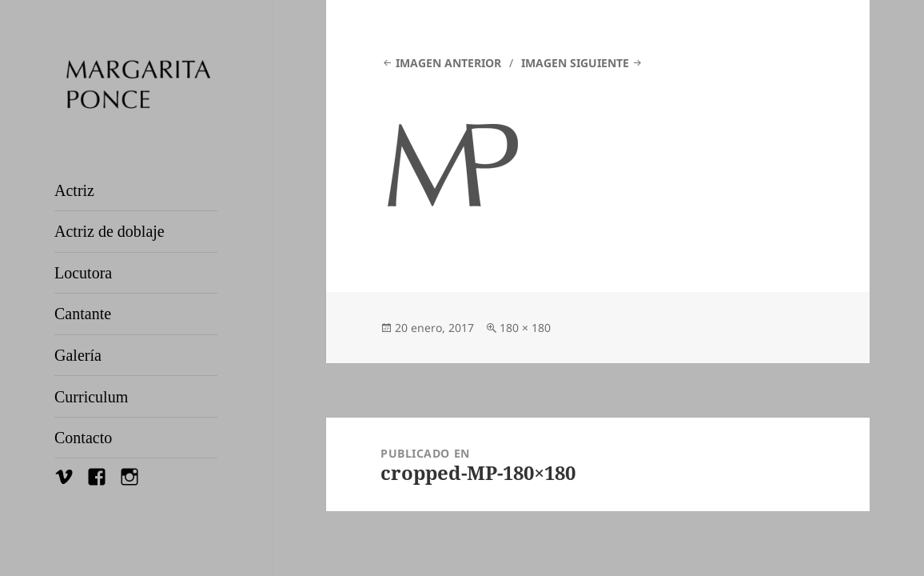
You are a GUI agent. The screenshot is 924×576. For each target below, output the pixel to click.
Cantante (83, 314)
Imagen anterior (448, 63)
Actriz (74, 190)
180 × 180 (525, 328)
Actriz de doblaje (110, 231)
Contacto (83, 438)
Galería (78, 355)
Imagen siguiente (575, 63)
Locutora (83, 273)
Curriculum (91, 397)
